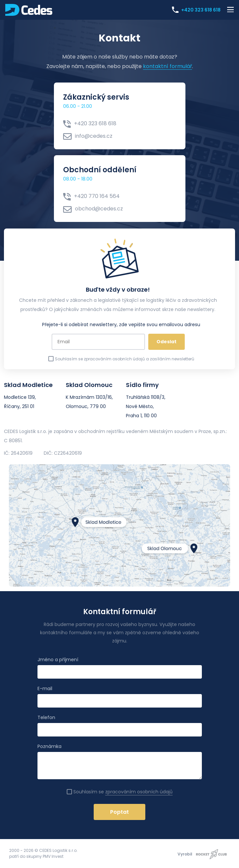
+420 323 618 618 (198, 10)
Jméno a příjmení (58, 660)
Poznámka (49, 746)
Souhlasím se (120, 792)
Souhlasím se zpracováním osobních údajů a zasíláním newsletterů (121, 359)
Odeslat (167, 342)
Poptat (120, 812)
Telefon (46, 717)
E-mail (45, 688)
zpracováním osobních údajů (139, 792)
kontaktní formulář (167, 66)
